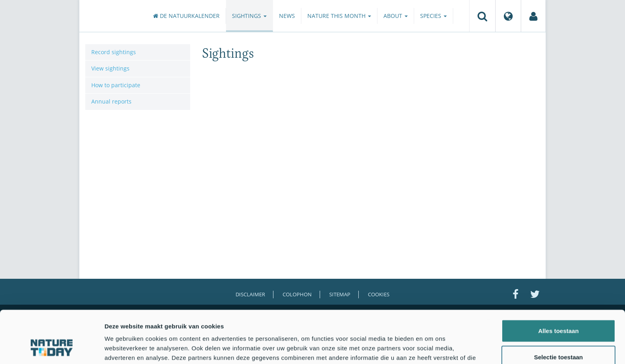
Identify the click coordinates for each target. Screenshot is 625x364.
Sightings (249, 16)
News (287, 16)
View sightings (110, 68)
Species (433, 16)
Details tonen (431, 348)
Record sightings (114, 52)
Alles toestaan (558, 286)
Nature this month (339, 16)
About (396, 16)
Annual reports (111, 101)
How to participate (116, 85)
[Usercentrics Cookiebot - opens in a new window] (52, 348)
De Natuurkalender (186, 16)
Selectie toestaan (559, 312)
